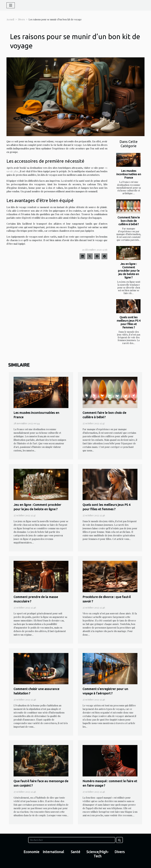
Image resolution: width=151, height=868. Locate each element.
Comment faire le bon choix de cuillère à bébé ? (129, 221)
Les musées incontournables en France (129, 174)
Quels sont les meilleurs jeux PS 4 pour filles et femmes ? (129, 322)
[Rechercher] (72, 840)
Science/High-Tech (98, 854)
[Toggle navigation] (11, 5)
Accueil (10, 19)
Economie (31, 852)
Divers (21, 19)
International (53, 852)
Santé (75, 852)
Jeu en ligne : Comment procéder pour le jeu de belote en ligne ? (129, 271)
